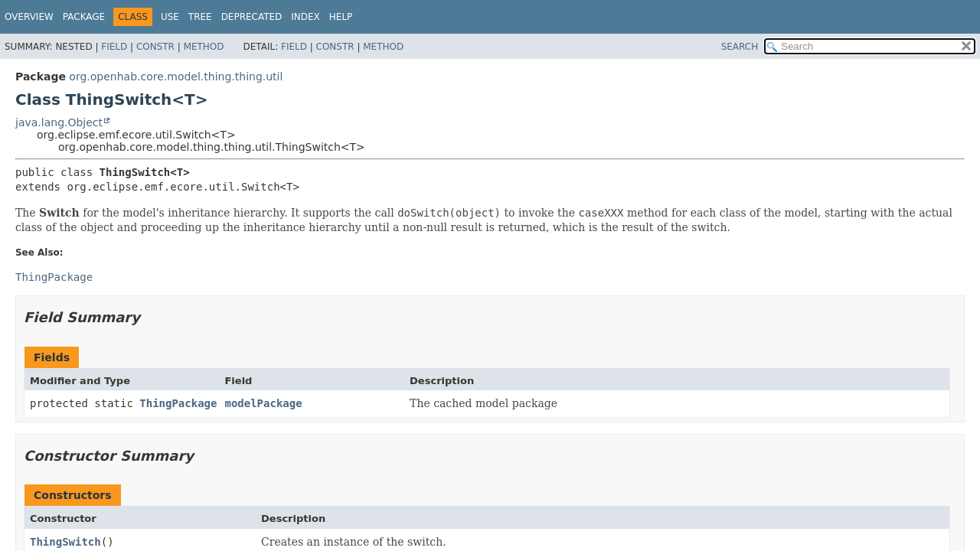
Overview (29, 17)
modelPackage (263, 403)
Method (204, 47)
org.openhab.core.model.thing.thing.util (176, 77)
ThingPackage (178, 403)
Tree (200, 17)
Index (305, 17)
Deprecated (252, 17)
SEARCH (740, 47)
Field (114, 47)
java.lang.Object (59, 122)
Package (84, 17)
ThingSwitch (65, 542)
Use (170, 17)
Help (341, 17)
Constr (155, 47)
